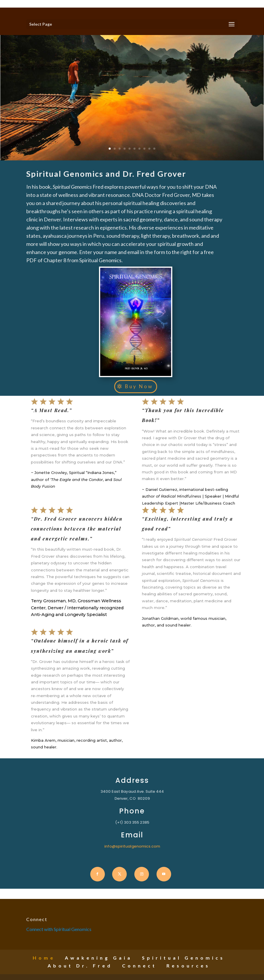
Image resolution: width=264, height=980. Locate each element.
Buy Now (139, 386)
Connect (139, 966)
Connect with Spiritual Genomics (59, 929)
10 (152, 144)
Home (44, 958)
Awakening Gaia (99, 958)
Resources (188, 966)
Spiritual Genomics (183, 958)
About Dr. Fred (80, 966)
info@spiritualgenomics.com (132, 846)
